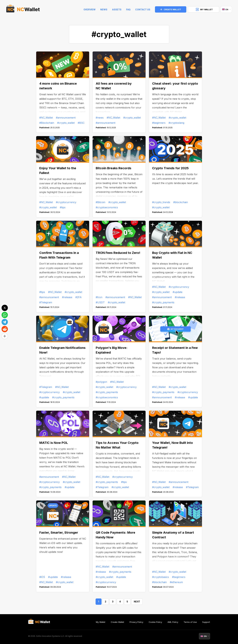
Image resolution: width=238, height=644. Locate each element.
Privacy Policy (136, 622)
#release (67, 297)
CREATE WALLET (171, 9)
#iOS (42, 577)
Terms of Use (190, 622)
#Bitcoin (101, 202)
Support (206, 622)
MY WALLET (204, 9)
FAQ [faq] (128, 9)
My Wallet (101, 622)
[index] (23, 9)
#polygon (101, 382)
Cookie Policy (155, 622)
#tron (99, 297)
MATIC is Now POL (54, 443)
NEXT (137, 602)
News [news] (104, 9)
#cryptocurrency (66, 202)
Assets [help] (117, 9)
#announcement (66, 118)
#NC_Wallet (46, 118)
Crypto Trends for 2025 (170, 168)
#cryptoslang (176, 123)
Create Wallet (117, 622)
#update (178, 292)
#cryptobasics (161, 577)
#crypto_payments (163, 302)
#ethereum (176, 582)
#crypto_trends (161, 202)
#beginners (159, 123)
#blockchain (181, 202)
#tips (63, 207)
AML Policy (173, 622)
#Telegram (46, 302)
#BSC (81, 123)
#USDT (100, 302)
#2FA (78, 297)
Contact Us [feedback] (143, 9)
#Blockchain (47, 123)
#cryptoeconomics (107, 207)
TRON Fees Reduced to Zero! (118, 253)
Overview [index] (90, 9)
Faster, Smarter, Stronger (59, 533)
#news (100, 118)
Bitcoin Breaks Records (114, 168)
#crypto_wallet (66, 123)
